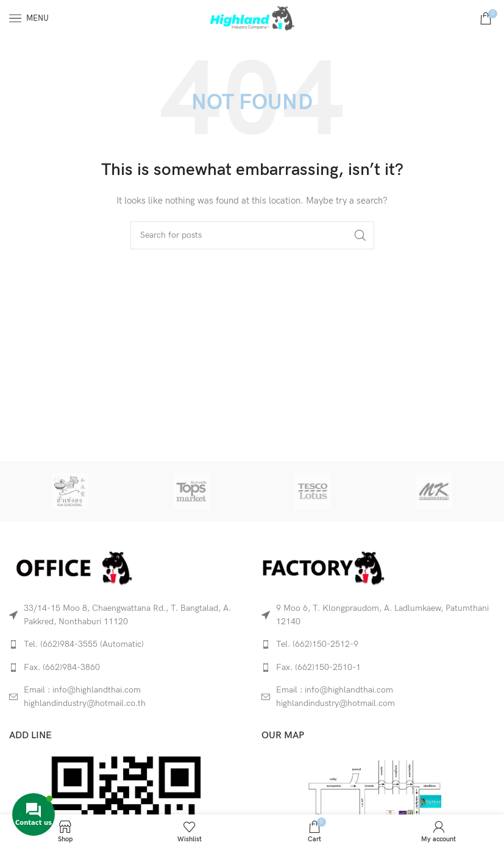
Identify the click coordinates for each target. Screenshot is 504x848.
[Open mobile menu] (29, 18)
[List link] (126, 644)
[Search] (252, 235)
